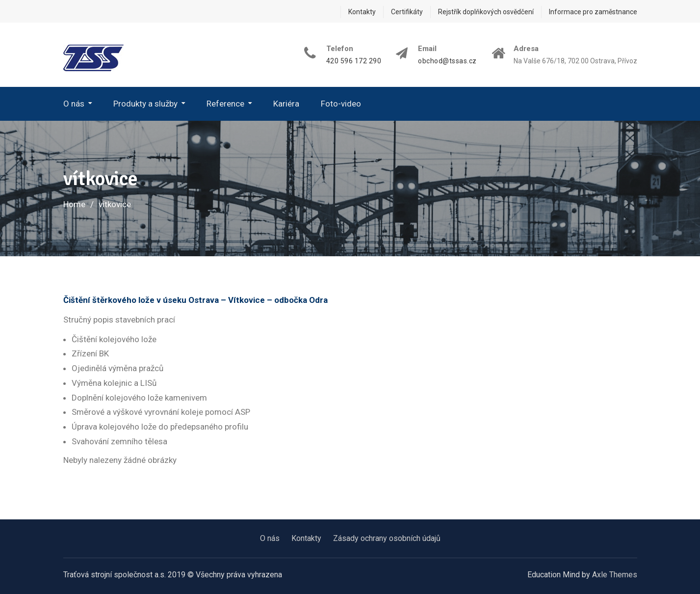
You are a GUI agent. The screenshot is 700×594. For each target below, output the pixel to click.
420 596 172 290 (354, 61)
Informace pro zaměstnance (593, 12)
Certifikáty (407, 12)
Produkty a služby (145, 104)
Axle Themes (615, 575)
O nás (74, 104)
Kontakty (362, 12)
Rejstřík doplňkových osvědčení (486, 12)
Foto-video (341, 104)
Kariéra (286, 104)
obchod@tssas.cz (447, 61)
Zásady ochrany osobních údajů (387, 538)
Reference (225, 104)
